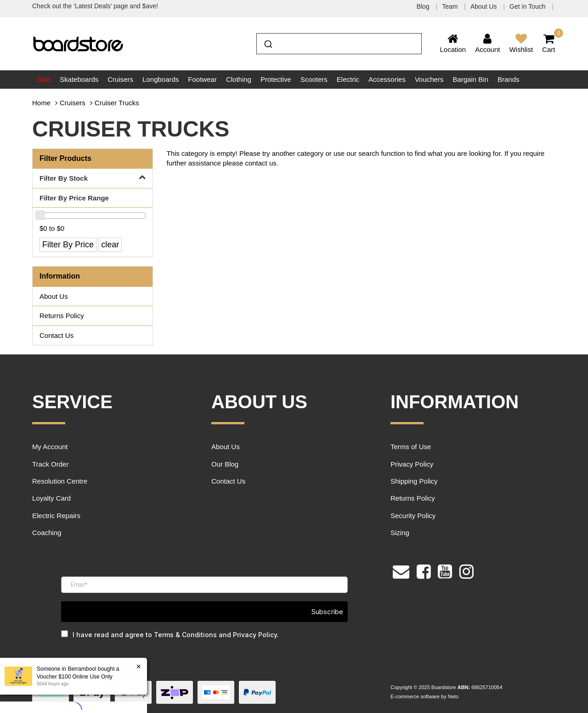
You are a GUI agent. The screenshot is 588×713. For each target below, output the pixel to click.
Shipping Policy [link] (414, 481)
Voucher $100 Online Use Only (74, 677)
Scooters (314, 79)
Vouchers (429, 79)
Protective (276, 79)
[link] (424, 570)
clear (110, 245)
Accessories (387, 79)
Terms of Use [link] (411, 447)
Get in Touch (528, 6)
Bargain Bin (470, 79)
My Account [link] (50, 447)
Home (41, 103)
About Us (484, 6)
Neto (453, 696)
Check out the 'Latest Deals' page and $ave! (95, 6)
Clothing (239, 79)
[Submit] (268, 43)
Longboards (161, 79)
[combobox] (339, 44)
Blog (424, 6)
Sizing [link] (400, 533)
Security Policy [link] (413, 516)
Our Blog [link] (225, 464)
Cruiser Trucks (117, 103)
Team (451, 6)
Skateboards (79, 79)
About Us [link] (54, 296)
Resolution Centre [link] (60, 481)
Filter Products (65, 158)
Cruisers (120, 79)
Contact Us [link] (57, 335)
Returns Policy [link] (62, 316)
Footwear (202, 79)
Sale (44, 79)
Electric (348, 79)
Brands (509, 79)
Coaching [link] (47, 533)
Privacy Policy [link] (412, 464)
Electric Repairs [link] (56, 516)
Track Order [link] (50, 464)
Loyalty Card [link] (51, 498)
